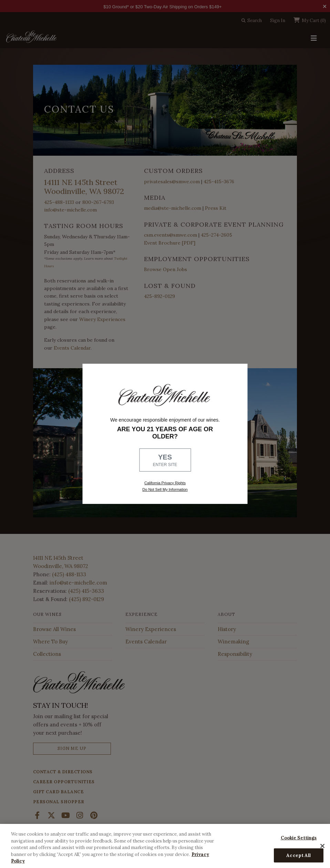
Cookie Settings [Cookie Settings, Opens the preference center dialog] (299, 838)
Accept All (298, 855)
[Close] (322, 846)
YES (165, 461)
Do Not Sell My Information (165, 489)
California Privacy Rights (165, 483)
